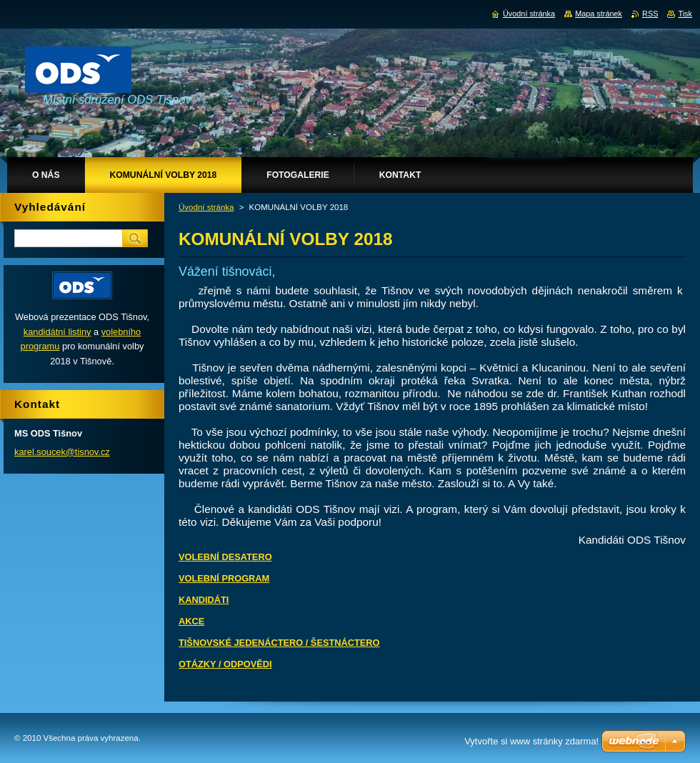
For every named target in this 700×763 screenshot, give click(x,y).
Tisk (685, 14)
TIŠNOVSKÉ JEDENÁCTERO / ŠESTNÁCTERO (279, 643)
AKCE (191, 621)
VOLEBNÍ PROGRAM (224, 578)
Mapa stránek (599, 14)
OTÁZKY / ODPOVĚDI (225, 664)
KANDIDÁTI (204, 600)
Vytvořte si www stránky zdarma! (531, 741)
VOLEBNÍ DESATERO (225, 557)
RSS (650, 14)
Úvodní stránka (206, 207)
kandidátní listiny (57, 332)
